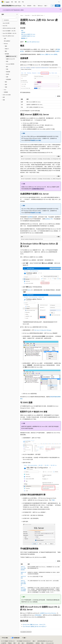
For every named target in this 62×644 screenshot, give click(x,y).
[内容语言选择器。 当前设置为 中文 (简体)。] (5, 638)
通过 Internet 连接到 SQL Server (28, 34)
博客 (14, 643)
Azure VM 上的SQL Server (38, 15)
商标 (42, 643)
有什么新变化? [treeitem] (7, 41)
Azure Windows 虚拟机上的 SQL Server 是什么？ (35, 626)
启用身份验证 (38, 615)
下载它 (53, 500)
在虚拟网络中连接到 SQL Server (28, 36)
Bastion (29, 290)
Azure (22, 15)
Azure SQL (27, 15)
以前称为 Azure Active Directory (48, 613)
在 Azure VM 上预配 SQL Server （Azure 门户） (34, 624)
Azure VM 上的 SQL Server (33, 42)
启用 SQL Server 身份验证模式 (23, 568)
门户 (53, 6)
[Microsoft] (3, 2)
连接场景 (23, 32)
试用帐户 (58, 6)
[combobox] (10, 17)
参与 (19, 643)
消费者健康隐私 (30, 643)
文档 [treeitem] (5, 38)
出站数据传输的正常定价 (38, 189)
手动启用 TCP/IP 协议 (36, 140)
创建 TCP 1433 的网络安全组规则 (23, 589)
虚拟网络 (30, 217)
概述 (22, 31)
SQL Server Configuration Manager (43, 330)
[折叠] (17, 14)
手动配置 (57, 51)
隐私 (34, 641)
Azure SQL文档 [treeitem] (6, 23)
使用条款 (38, 643)
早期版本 (10, 643)
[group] (41, 159)
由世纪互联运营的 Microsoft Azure (45, 641)
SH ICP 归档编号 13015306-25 (8, 641)
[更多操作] (60, 15)
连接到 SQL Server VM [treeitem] (11, 56)
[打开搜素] (59, 2)
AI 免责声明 (4, 643)
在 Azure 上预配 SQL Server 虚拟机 (49, 54)
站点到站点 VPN (49, 219)
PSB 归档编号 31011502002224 (23, 641)
